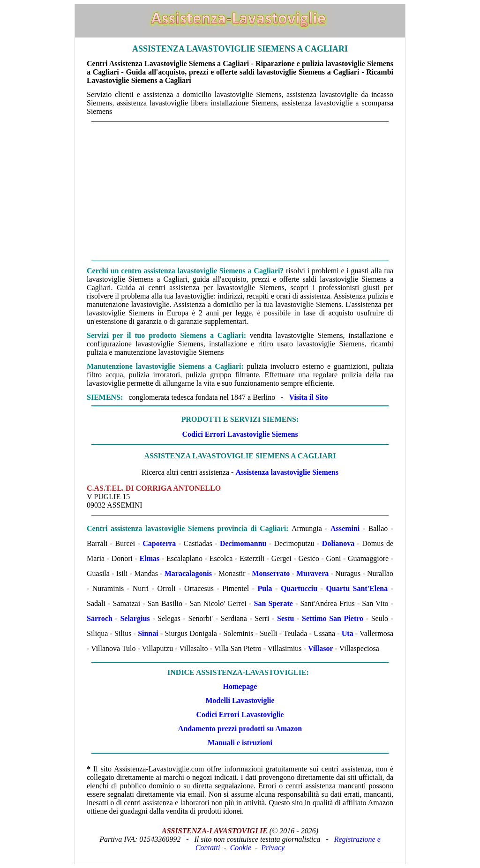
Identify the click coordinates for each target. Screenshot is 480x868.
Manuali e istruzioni (240, 743)
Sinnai (148, 633)
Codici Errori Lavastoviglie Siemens (240, 434)
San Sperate (274, 603)
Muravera (312, 573)
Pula (265, 588)
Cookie (241, 848)
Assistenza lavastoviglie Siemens (287, 472)
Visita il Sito (308, 397)
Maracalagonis (188, 573)
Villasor (321, 648)
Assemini (345, 528)
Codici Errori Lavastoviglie (240, 715)
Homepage (240, 686)
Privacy (273, 848)
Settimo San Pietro (333, 618)
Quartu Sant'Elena (357, 588)
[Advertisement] (240, 191)
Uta (348, 633)
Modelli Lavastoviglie (240, 700)
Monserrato (271, 573)
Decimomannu (243, 543)
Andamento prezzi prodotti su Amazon (240, 729)
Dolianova (338, 543)
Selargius (135, 618)
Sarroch (100, 618)
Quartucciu (299, 588)
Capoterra (159, 543)
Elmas (150, 558)
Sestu (285, 618)
